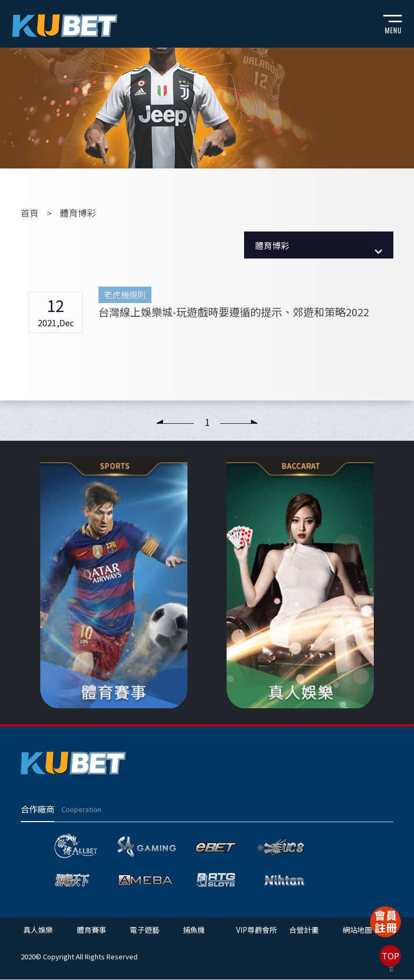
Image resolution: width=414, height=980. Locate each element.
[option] (114, 582)
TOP (390, 956)
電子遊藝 (144, 930)
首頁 (30, 213)
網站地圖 (356, 930)
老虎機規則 (125, 295)
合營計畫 (303, 930)
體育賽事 (91, 930)
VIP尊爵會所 (255, 930)
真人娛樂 (38, 930)
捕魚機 (193, 930)
